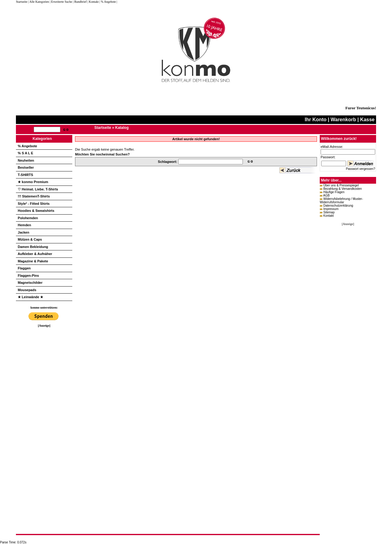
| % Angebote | (108, 2)
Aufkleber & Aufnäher (35, 254)
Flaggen (24, 268)
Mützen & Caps (30, 239)
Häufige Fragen (334, 192)
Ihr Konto (316, 120)
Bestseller (26, 167)
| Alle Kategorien (39, 2)
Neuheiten (26, 160)
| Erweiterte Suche (61, 2)
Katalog (122, 128)
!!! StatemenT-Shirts (34, 196)
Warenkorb (343, 120)
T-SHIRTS (25, 175)
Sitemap (329, 212)
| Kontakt (93, 2)
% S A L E (25, 153)
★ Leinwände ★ (30, 297)
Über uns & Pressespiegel (341, 185)
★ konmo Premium (33, 182)
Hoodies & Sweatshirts (36, 211)
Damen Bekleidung (33, 247)
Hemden (24, 225)
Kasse (367, 120)
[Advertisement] (44, 419)
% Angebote (27, 146)
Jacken (23, 232)
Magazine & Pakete (33, 261)
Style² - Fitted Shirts (34, 204)
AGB (326, 195)
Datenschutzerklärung (338, 206)
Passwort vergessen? (360, 169)
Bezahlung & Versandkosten (343, 189)
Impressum (331, 209)
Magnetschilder (30, 283)
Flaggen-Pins (28, 276)
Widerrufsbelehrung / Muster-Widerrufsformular (341, 201)
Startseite (22, 2)
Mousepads (27, 290)
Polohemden (28, 218)
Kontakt (329, 216)
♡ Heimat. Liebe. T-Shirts (38, 189)
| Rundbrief (80, 2)
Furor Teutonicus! (361, 108)
